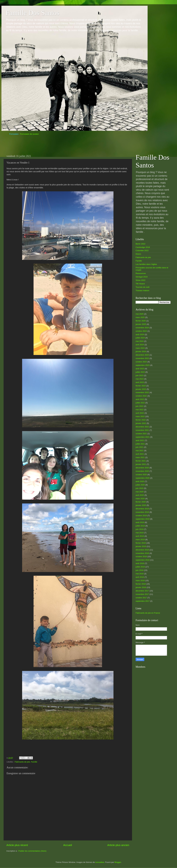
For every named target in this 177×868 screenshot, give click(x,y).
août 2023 (140, 369)
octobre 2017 (141, 598)
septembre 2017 (143, 601)
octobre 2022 (141, 396)
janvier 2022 (141, 423)
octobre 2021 (141, 434)
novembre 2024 (142, 328)
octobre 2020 (141, 475)
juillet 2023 (140, 372)
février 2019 (141, 543)
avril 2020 (140, 495)
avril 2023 (140, 382)
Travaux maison (142, 290)
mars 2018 (140, 580)
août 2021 (140, 440)
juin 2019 (140, 529)
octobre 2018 (141, 557)
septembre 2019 (143, 519)
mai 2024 (140, 341)
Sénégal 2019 (142, 277)
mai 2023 (140, 379)
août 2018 (140, 563)
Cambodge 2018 (143, 247)
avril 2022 (140, 413)
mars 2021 (140, 457)
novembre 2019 (142, 512)
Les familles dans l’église (146, 264)
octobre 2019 (141, 516)
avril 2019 (140, 536)
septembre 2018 (143, 560)
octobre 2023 (141, 362)
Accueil (68, 845)
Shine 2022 (140, 280)
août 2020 (140, 481)
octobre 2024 (141, 331)
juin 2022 (140, 406)
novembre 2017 (142, 594)
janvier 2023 (141, 389)
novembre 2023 (142, 358)
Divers (138, 254)
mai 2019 (140, 533)
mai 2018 (140, 574)
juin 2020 (140, 488)
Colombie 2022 (142, 251)
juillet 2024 (140, 338)
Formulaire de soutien (29, 134)
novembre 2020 (142, 471)
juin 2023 (140, 375)
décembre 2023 (142, 355)
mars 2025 (140, 317)
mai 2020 (140, 492)
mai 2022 (140, 410)
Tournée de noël (143, 287)
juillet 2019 (140, 526)
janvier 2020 (141, 505)
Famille (34, 762)
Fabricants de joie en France (148, 613)
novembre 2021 (142, 430)
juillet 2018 (140, 567)
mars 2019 (140, 540)
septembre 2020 (143, 478)
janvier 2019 (141, 546)
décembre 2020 (142, 468)
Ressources (141, 273)
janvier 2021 (141, 464)
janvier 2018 (141, 587)
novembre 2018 (142, 553)
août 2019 (140, 522)
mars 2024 (140, 348)
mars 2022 (140, 416)
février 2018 (141, 584)
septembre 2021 (143, 437)
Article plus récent (17, 845)
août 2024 (140, 334)
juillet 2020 (140, 485)
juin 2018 (140, 570)
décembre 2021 (142, 427)
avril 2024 (140, 345)
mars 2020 (140, 499)
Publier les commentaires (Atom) (32, 851)
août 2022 (140, 399)
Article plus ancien (118, 845)
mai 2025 (140, 314)
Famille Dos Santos (33, 13)
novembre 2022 (142, 392)
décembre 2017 (142, 591)
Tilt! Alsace (140, 284)
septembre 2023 (143, 365)
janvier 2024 (141, 351)
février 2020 (141, 502)
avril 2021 (140, 454)
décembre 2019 (142, 509)
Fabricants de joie (22, 762)
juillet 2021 (140, 444)
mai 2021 (140, 451)
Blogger (118, 862)
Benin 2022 (140, 244)
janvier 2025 (141, 324)
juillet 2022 (140, 403)
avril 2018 (140, 577)
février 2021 (141, 461)
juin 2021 (140, 447)
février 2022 (141, 420)
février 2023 (141, 386)
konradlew (100, 862)
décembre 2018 (142, 550)
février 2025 (141, 321)
